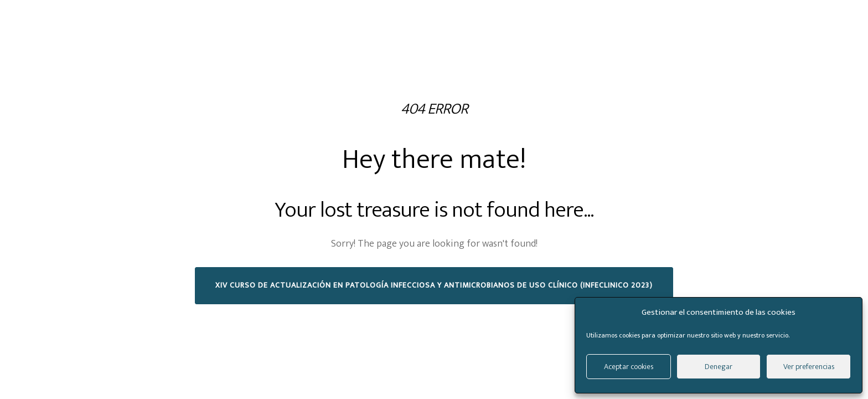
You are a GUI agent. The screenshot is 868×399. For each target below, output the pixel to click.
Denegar (719, 367)
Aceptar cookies (629, 367)
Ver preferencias (809, 367)
